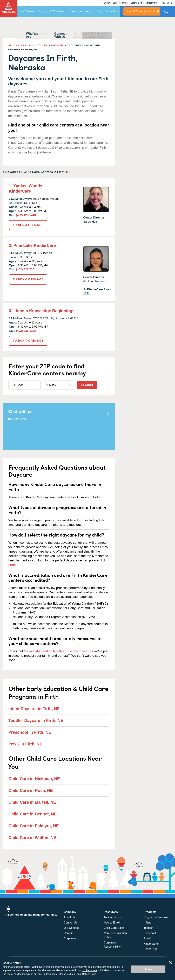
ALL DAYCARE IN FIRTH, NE (46, 45)
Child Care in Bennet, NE (33, 814)
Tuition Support (113, 917)
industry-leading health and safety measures (61, 651)
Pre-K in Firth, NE (25, 744)
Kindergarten (152, 944)
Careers (69, 933)
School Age (151, 949)
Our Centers (27, 11)
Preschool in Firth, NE (30, 732)
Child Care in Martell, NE (32, 802)
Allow (148, 969)
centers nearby (140, 11)
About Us (69, 917)
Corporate (70, 938)
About (90, 11)
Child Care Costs (114, 928)
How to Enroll (112, 923)
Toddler (148, 928)
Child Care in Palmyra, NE (34, 826)
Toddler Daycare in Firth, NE (36, 720)
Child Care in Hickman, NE (34, 779)
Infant (147, 923)
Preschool (150, 933)
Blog (99, 11)
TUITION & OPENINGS (28, 225)
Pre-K (147, 938)
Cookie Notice (89, 970)
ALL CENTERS (17, 45)
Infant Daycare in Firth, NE (34, 709)
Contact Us (112, 11)
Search (87, 385)
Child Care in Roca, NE (31, 790)
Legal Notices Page (86, 974)
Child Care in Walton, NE (32, 838)
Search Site (166, 13)
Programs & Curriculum (52, 11)
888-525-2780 (18, 419)
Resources (76, 11)
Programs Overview (156, 917)
